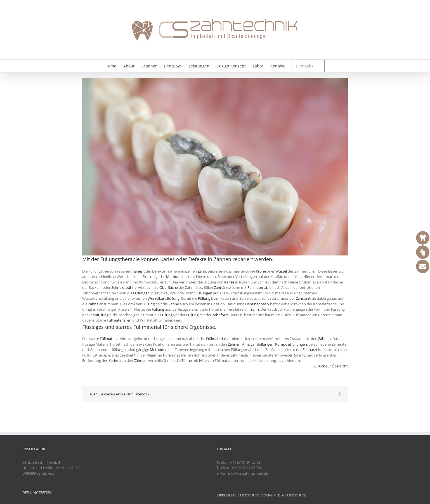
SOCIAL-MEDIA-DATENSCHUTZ (284, 495)
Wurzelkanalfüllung (164, 298)
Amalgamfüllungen (258, 344)
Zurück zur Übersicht (331, 366)
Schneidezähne (124, 287)
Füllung (204, 298)
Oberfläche (169, 287)
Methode (174, 276)
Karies (167, 259)
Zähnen (222, 259)
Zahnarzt (303, 298)
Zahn (202, 271)
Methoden (159, 350)
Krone (261, 271)
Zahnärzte (222, 287)
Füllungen (141, 293)
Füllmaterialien (119, 320)
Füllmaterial (257, 287)
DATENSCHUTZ (248, 495)
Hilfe (167, 355)
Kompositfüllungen (291, 344)
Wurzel (281, 271)
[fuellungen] (215, 167)
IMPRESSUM (225, 495)
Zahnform (220, 315)
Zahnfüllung (99, 315)
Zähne (93, 304)
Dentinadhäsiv (257, 304)
